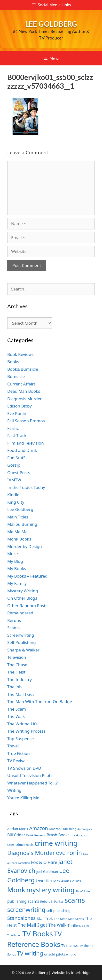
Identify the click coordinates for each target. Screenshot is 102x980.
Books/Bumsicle (23, 369)
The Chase (17, 665)
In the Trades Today (26, 487)
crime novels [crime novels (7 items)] (24, 845)
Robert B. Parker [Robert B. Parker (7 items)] (52, 902)
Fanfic (13, 428)
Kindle (13, 495)
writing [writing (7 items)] (71, 954)
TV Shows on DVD (24, 768)
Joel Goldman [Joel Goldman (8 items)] (47, 872)
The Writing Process (26, 731)
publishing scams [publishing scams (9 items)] (23, 901)
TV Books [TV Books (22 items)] (38, 934)
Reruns (14, 620)
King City (16, 502)
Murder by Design (25, 546)
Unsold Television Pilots (30, 775)
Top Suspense (21, 739)
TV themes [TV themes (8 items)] (70, 945)
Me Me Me (17, 532)
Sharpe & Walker (23, 650)
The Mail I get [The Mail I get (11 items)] (32, 925)
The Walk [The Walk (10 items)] (57, 925)
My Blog (15, 561)
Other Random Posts (27, 606)
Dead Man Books (24, 391)
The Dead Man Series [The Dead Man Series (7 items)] (69, 919)
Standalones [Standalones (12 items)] (21, 918)
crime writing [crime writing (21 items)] (56, 843)
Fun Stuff (16, 458)
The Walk (16, 716)
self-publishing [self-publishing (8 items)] (59, 911)
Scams (13, 628)
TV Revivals (18, 761)
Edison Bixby (20, 406)
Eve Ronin (17, 413)
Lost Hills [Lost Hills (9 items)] (44, 881)
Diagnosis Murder (24, 399)
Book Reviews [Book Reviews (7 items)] (36, 835)
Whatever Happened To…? (32, 783)
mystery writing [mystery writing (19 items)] (51, 890)
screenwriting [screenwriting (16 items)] (26, 910)
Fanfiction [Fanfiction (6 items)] (24, 863)
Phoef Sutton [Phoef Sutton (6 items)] (83, 891)
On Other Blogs (22, 598)
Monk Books (19, 539)
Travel (13, 746)
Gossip (14, 465)
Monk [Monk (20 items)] (16, 890)
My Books (17, 568)
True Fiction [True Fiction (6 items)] (14, 935)
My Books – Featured (27, 576)
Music (13, 554)
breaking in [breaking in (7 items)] (78, 835)
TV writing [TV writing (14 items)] (30, 953)
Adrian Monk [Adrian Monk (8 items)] (18, 829)
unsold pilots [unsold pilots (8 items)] (55, 954)
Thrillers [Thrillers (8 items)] (74, 925)
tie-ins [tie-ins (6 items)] (86, 926)
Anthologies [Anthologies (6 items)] (85, 829)
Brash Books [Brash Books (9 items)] (58, 835)
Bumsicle (16, 376)
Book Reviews (20, 354)
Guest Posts (19, 473)
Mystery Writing (23, 591)
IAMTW (14, 480)
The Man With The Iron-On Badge (40, 702)
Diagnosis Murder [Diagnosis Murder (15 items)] (31, 853)
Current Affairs (21, 384)
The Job (14, 687)
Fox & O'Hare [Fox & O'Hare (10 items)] (44, 862)
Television (17, 657)
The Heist (16, 672)
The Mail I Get (21, 694)
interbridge (81, 972)
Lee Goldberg (51, 24)
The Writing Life (23, 724)
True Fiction (19, 753)
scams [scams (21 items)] (75, 900)
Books (13, 362)
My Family (17, 583)
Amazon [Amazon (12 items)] (39, 828)
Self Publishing (22, 642)
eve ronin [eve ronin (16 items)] (69, 853)
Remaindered (20, 613)
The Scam (17, 709)
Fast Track (17, 435)
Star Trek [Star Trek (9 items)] (45, 918)
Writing (14, 790)
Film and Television (26, 443)
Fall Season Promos (26, 421)
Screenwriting (21, 635)
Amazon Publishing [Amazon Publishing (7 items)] (63, 829)
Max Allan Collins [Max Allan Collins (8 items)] (67, 881)
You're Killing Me (23, 798)
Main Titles (18, 517)
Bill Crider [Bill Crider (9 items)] (16, 835)
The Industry (20, 679)
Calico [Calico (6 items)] (11, 845)
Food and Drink (22, 450)
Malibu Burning (22, 524)
